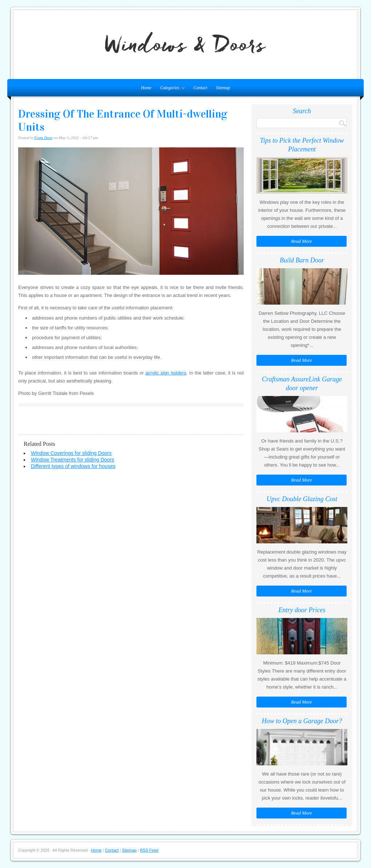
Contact (200, 88)
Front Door (43, 138)
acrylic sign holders (166, 373)
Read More (302, 241)
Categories (171, 89)
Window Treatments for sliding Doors (73, 460)
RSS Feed (149, 850)
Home (96, 850)
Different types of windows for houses (73, 466)
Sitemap (223, 88)
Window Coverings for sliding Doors (71, 453)
